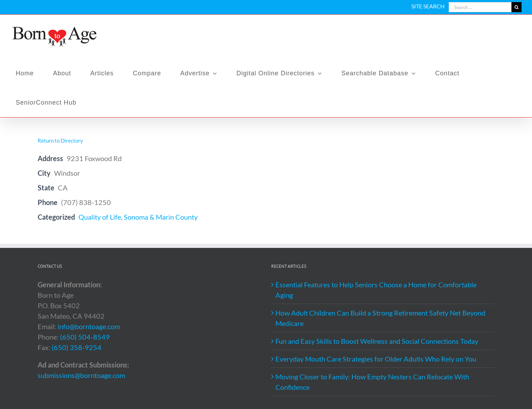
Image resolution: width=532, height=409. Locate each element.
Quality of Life (100, 217)
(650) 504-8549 (85, 337)
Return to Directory (60, 141)
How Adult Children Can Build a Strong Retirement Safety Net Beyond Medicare (380, 318)
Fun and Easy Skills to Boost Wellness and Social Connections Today (377, 341)
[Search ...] (480, 7)
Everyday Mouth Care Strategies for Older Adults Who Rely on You (376, 359)
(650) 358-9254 (77, 347)
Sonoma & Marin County (161, 217)
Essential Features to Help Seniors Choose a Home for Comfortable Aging (376, 290)
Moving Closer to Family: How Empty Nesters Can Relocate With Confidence (372, 382)
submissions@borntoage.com (81, 375)
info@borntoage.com (89, 326)
